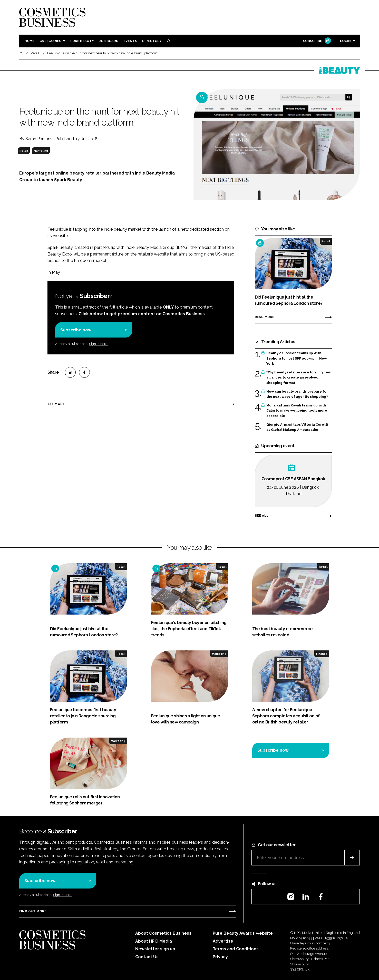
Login (345, 41)
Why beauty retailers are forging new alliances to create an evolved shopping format (299, 378)
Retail (24, 151)
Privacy (220, 957)
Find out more (33, 911)
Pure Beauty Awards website (243, 933)
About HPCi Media (154, 941)
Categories (50, 41)
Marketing (41, 151)
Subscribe (316, 41)
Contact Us (147, 957)
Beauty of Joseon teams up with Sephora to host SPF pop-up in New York (297, 358)
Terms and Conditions (236, 949)
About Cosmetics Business (163, 933)
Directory (152, 41)
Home (29, 41)
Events (130, 41)
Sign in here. (99, 344)
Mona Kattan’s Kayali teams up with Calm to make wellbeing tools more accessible (297, 411)
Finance (322, 654)
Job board (109, 41)
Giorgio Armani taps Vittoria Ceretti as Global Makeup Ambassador (297, 427)
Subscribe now (76, 330)
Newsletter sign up (155, 949)
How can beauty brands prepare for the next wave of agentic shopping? (297, 394)
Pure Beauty (82, 41)
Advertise (223, 941)
